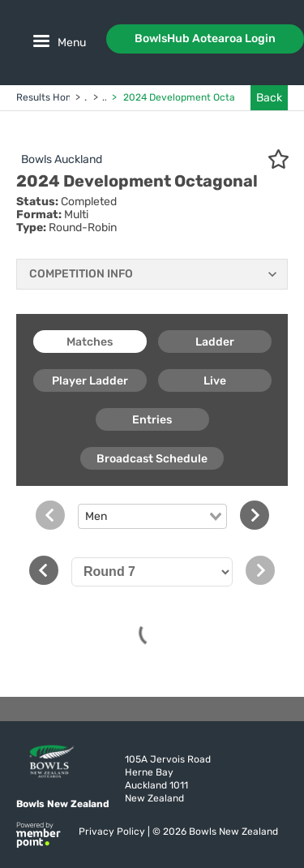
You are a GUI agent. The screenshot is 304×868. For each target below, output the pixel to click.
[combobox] (152, 517)
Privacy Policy (113, 831)
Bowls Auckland (62, 159)
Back (269, 98)
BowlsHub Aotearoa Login (205, 39)
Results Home (48, 97)
